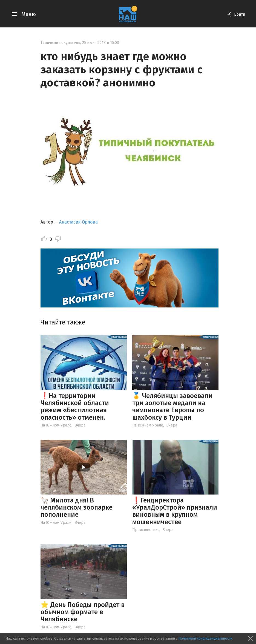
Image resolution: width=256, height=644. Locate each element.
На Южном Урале (56, 425)
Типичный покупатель (60, 43)
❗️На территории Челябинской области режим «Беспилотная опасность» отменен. (75, 407)
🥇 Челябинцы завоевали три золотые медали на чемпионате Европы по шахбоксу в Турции (172, 407)
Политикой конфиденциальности (205, 638)
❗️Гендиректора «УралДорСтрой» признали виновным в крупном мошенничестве (175, 511)
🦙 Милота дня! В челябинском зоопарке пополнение (77, 508)
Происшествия (146, 530)
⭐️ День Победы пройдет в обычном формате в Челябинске (83, 612)
